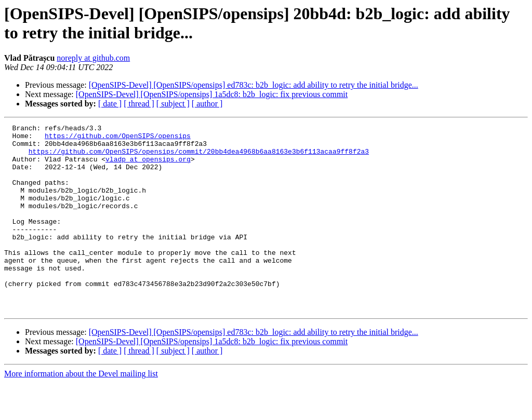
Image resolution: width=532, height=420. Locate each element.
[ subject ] (173, 104)
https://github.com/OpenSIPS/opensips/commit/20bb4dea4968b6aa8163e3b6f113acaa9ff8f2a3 (199, 157)
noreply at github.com (93, 58)
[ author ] (207, 104)
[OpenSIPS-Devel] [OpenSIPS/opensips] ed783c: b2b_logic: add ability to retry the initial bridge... (254, 85)
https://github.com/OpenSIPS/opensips (118, 139)
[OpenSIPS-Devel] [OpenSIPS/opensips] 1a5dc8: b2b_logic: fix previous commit (212, 94)
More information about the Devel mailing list (81, 411)
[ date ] (110, 104)
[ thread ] (139, 104)
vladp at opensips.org (148, 167)
